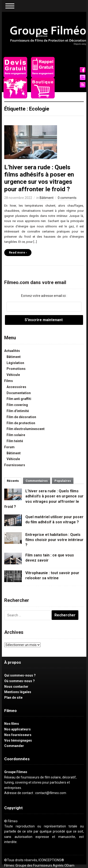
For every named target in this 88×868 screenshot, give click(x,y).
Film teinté (15, 441)
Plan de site (13, 698)
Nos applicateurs (17, 729)
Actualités (12, 351)
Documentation (19, 393)
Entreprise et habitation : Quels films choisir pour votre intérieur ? (54, 540)
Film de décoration (21, 417)
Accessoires (16, 387)
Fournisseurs (15, 465)
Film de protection (21, 423)
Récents (13, 481)
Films (9, 381)
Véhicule (13, 375)
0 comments (67, 198)
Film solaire (16, 435)
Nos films (12, 724)
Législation (15, 363)
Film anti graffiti (19, 399)
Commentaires (37, 481)
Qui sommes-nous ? (20, 675)
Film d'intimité (18, 411)
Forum (9, 447)
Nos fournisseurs (18, 735)
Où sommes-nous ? (19, 681)
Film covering (17, 405)
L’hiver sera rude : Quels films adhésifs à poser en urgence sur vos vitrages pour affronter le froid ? (39, 178)
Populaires (63, 481)
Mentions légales (18, 692)
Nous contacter (16, 687)
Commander (14, 746)
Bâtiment (47, 198)
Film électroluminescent (26, 429)
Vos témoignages (18, 740)
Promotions (16, 369)
